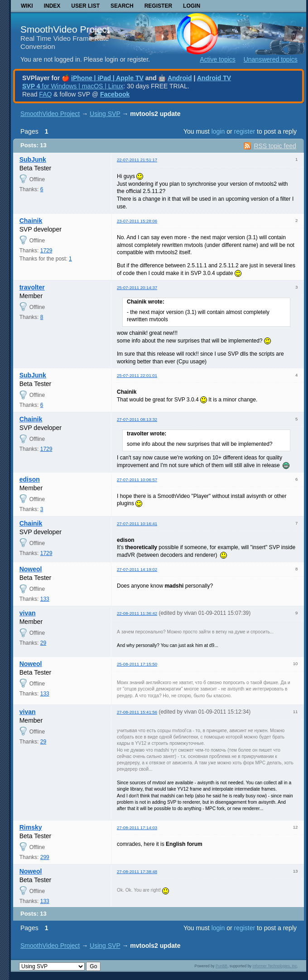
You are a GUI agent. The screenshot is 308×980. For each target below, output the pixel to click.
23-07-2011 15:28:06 (137, 221)
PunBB (221, 966)
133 (45, 599)
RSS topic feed (275, 146)
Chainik (31, 221)
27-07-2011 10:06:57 (137, 480)
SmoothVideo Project (65, 29)
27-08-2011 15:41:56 (137, 712)
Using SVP (105, 114)
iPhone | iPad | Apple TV (107, 78)
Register (158, 6)
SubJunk (33, 159)
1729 (46, 251)
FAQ (45, 94)
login (218, 131)
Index (52, 6)
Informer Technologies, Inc (275, 966)
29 (43, 643)
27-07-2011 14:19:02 (137, 569)
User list (85, 6)
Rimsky (31, 827)
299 (45, 857)
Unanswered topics (271, 59)
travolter (32, 287)
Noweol (31, 569)
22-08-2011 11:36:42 (137, 613)
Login (192, 6)
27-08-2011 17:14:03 (137, 828)
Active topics (218, 59)
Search (122, 6)
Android (180, 78)
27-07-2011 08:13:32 (137, 419)
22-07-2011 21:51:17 (137, 160)
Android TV (214, 78)
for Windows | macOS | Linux (73, 86)
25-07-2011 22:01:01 (137, 375)
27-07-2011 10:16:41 (137, 524)
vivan (28, 613)
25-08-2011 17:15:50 (137, 664)
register (244, 131)
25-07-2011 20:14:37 (137, 287)
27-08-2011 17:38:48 (137, 871)
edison (30, 479)
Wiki (27, 6)
